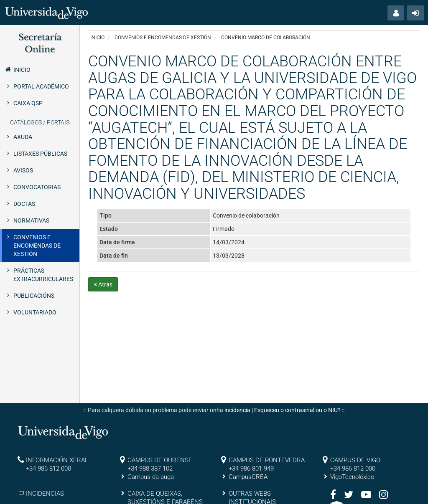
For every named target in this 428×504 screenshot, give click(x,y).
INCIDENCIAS (45, 494)
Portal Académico (41, 86)
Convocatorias (37, 187)
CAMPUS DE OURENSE (160, 460)
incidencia (237, 410)
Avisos (23, 170)
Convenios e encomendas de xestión (37, 246)
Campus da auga (151, 477)
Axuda (23, 137)
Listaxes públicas (40, 154)
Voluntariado (35, 312)
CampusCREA (248, 477)
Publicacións (34, 296)
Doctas (24, 204)
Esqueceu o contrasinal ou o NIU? (297, 410)
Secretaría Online (40, 43)
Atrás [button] (103, 284)
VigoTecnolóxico (352, 477)
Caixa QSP (28, 103)
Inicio (17, 69)
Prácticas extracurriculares (43, 275)
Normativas (31, 220)
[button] (396, 13)
